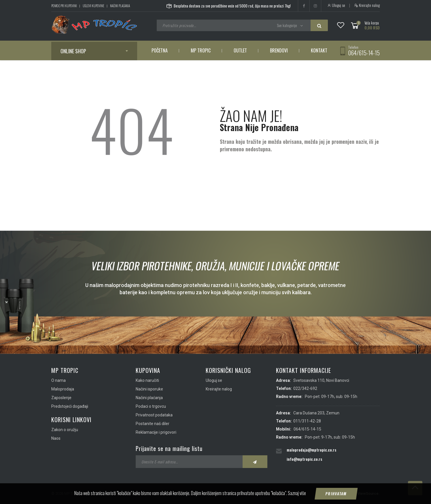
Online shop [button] (73, 51)
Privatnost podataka (154, 415)
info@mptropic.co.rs (304, 459)
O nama (58, 380)
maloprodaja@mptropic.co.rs (311, 450)
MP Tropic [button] (201, 50)
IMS (350, 493)
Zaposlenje (61, 398)
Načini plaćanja (120, 6)
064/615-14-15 (364, 53)
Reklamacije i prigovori (156, 432)
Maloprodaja (63, 389)
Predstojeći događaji (70, 406)
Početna (160, 50)
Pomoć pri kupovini (64, 6)
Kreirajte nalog (367, 5)
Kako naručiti (147, 380)
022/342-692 (305, 388)
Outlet (240, 50)
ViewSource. (369, 493)
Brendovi (279, 50)
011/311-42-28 (307, 421)
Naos (56, 438)
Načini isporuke (149, 389)
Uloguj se (336, 5)
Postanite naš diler (153, 424)
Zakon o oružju (65, 430)
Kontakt (319, 50)
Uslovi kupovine (93, 6)
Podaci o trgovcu (151, 406)
